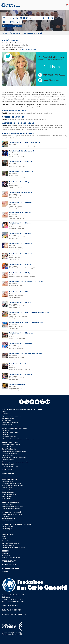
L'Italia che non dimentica (10, 422)
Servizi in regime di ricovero (11, 445)
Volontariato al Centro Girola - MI (21, 161)
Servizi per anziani (8, 460)
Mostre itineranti (7, 425)
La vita (4, 412)
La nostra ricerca (7, 481)
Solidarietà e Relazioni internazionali (17, 524)
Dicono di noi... (7, 541)
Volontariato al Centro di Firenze (20, 302)
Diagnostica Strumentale (10, 453)
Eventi (4, 539)
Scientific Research (10, 479)
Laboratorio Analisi (8, 455)
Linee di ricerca (7, 488)
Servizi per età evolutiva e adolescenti (14, 458)
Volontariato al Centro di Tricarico (21, 374)
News (4, 537)
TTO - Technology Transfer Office (12, 486)
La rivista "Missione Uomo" (11, 543)
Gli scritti (5, 414)
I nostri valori (6, 430)
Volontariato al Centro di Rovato (20, 213)
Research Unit (7, 499)
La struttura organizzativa (10, 432)
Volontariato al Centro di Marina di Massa (23, 292)
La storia (5, 435)
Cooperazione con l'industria (11, 509)
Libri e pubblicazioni (8, 545)
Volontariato (6, 555)
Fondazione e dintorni (9, 437)
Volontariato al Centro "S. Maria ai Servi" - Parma (26, 282)
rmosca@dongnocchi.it (29, 49)
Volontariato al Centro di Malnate (21, 244)
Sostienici (6, 551)
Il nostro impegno (8, 527)
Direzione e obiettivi (9, 504)
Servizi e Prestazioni (10, 443)
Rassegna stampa (9, 561)
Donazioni (5, 553)
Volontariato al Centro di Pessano (21, 202)
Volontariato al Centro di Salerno (20, 343)
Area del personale (10, 565)
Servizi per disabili (8, 464)
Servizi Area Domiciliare (10, 449)
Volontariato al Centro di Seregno (21, 223)
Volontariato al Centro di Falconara (21, 333)
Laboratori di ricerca (8, 490)
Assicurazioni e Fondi (10, 568)
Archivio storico (7, 420)
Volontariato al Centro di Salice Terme (22, 254)
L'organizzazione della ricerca (12, 483)
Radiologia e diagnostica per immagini (14, 451)
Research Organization (9, 494)
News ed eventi (8, 534)
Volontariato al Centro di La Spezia (21, 273)
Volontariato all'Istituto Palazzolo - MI (22, 151)
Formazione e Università (12, 512)
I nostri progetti (7, 529)
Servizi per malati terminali (11, 466)
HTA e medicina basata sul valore (13, 506)
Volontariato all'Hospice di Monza (21, 192)
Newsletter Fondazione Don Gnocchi (14, 547)
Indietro (5, 33)
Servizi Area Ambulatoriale (10, 447)
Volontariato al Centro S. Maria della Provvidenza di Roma (29, 312)
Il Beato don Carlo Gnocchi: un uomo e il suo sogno (22, 410)
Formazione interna (8, 521)
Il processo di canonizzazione (12, 416)
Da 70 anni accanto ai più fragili (15, 428)
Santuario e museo (8, 418)
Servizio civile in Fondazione (11, 557)
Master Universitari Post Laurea (12, 514)
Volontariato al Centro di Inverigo (21, 233)
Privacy (5, 572)
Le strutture (7, 470)
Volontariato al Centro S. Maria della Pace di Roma (26, 323)
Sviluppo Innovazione (11, 502)
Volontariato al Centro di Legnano (21, 182)
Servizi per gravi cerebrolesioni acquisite (15, 462)
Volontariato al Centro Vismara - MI (21, 172)
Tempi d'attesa (8, 473)
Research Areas (7, 496)
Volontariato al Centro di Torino (20, 264)
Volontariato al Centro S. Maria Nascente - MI (25, 142)
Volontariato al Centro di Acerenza (21, 364)
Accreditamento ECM (9, 519)
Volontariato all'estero (17, 384)
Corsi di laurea (7, 517)
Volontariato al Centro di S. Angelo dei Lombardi (26, 354)
